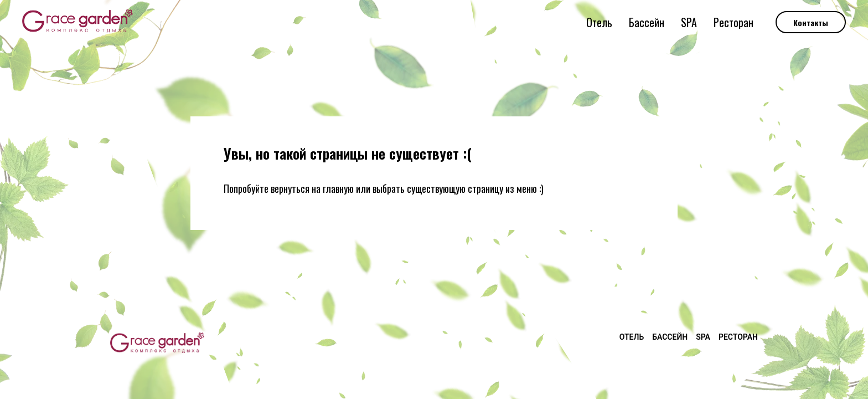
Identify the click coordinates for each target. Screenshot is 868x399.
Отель (599, 22)
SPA (689, 22)
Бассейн (647, 22)
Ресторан (733, 22)
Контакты (811, 22)
